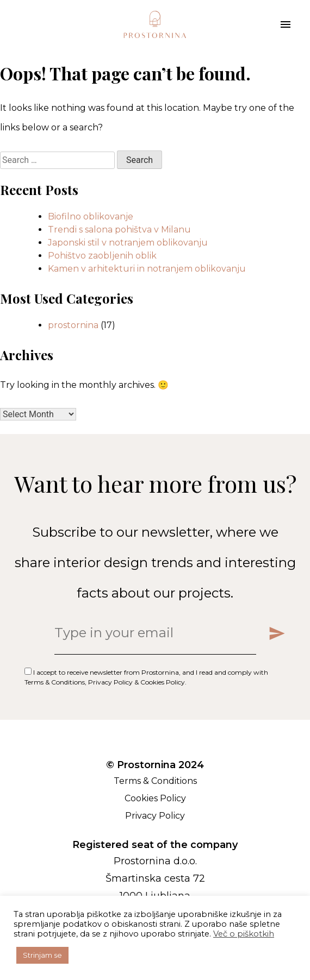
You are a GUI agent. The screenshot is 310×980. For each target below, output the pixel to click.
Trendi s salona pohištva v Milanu (119, 230)
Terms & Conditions (55, 682)
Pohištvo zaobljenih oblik (102, 256)
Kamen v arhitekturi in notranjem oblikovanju (147, 269)
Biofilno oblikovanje (91, 216)
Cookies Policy (163, 682)
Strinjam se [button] (42, 955)
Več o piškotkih (244, 934)
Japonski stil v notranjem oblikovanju (128, 243)
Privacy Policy (110, 682)
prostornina (73, 325)
